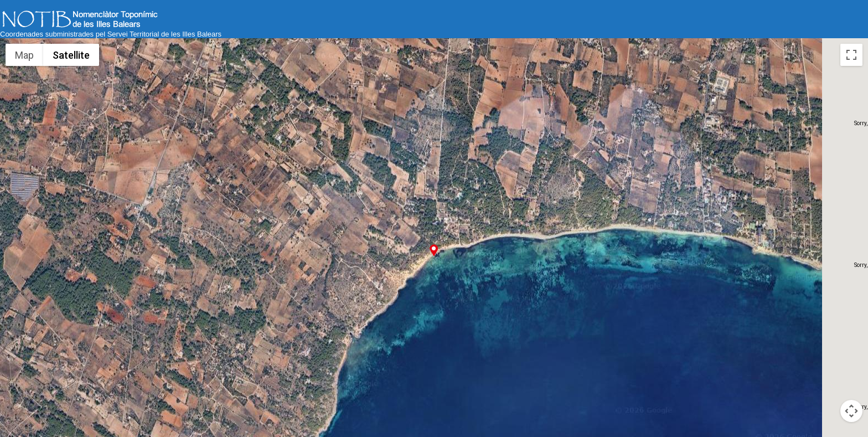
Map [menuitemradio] (24, 55)
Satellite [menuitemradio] (71, 55)
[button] (434, 250)
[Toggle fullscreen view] (851, 55)
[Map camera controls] (851, 411)
